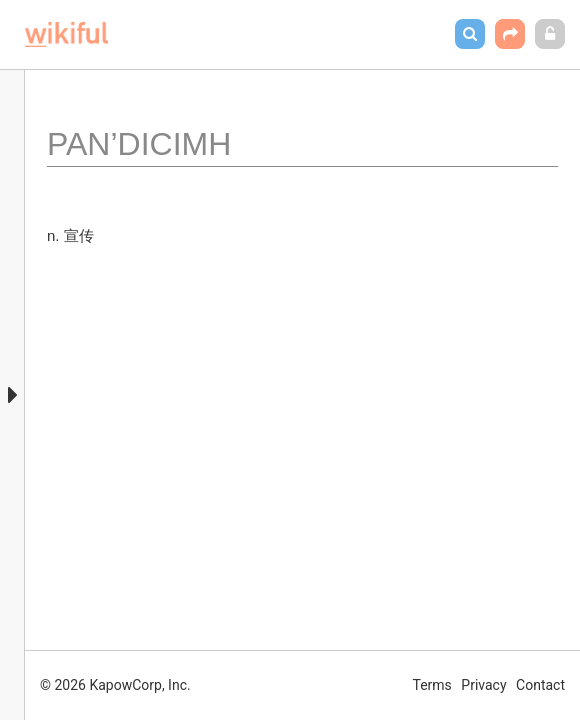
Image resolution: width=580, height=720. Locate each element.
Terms (432, 685)
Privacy (483, 685)
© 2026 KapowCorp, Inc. (115, 685)
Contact (540, 685)
